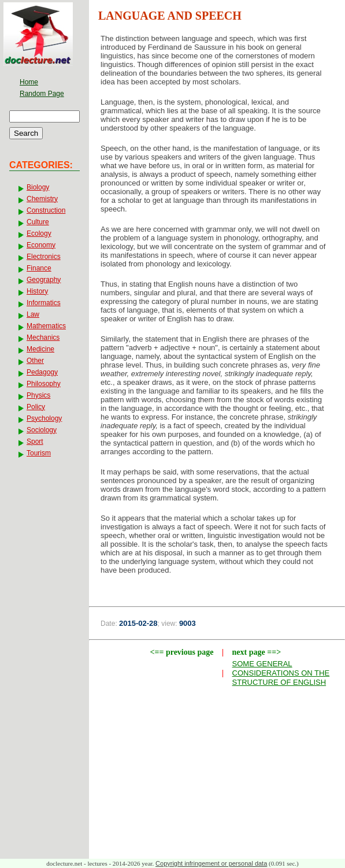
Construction (46, 210)
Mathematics (46, 326)
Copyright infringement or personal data (211, 863)
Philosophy (44, 384)
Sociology (42, 430)
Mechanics (43, 337)
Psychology (44, 418)
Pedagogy (42, 372)
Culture (38, 222)
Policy (36, 407)
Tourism (39, 453)
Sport (35, 442)
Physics (38, 395)
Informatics (44, 303)
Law (33, 314)
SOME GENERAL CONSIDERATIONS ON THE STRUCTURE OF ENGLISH (281, 673)
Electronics (44, 257)
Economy (41, 245)
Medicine (40, 349)
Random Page (42, 94)
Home (29, 82)
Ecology (39, 233)
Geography (44, 280)
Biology (38, 187)
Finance (39, 268)
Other (35, 361)
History (37, 291)
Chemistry (42, 199)
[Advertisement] (217, 776)
